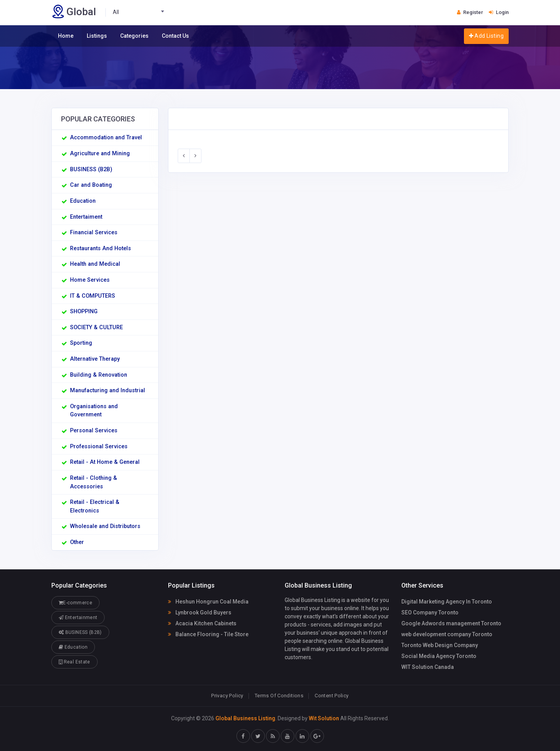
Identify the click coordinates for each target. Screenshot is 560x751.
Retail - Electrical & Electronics (95, 506)
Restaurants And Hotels (101, 248)
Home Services (90, 280)
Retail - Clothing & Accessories (94, 482)
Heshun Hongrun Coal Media (208, 602)
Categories (134, 36)
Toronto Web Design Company (440, 645)
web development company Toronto (447, 634)
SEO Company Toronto (430, 612)
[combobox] (141, 12)
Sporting (81, 343)
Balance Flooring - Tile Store (208, 634)
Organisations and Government (94, 411)
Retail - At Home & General (105, 462)
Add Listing (486, 36)
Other (77, 542)
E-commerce (75, 603)
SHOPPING (84, 311)
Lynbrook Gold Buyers (200, 612)
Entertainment (78, 617)
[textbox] (141, 12)
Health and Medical (95, 264)
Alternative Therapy (95, 359)
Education (83, 201)
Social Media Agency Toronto (439, 656)
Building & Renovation (99, 375)
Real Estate (74, 662)
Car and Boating (91, 185)
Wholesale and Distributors (105, 526)
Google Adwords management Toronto (451, 623)
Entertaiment (86, 217)
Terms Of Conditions (279, 696)
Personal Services (94, 431)
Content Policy (332, 696)
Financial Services (94, 232)
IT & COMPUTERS (93, 296)
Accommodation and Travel (106, 138)
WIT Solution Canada (428, 667)
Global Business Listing (245, 718)
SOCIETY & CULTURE (96, 327)
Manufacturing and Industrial (108, 390)
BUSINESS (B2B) (91, 169)
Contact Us (175, 36)
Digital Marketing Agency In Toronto (447, 602)
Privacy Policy (227, 696)
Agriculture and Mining (100, 154)
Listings (97, 36)
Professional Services (99, 447)
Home (66, 36)
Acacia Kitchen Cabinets (202, 623)
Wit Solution (324, 718)
